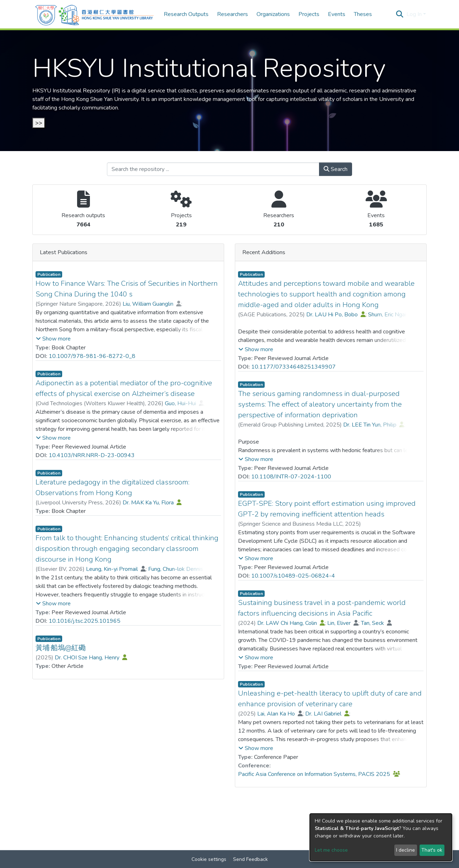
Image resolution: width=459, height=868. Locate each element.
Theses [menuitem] (363, 14)
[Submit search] (400, 14)
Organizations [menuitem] (273, 14)
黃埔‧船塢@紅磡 (61, 648)
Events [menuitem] (337, 14)
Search (336, 169)
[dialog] (381, 837)
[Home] (94, 14)
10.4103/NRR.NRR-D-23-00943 (92, 455)
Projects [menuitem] (309, 14)
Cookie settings (209, 859)
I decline (406, 850)
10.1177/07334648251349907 (293, 367)
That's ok (432, 850)
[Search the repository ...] (213, 169)
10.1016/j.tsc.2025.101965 (85, 621)
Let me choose (331, 850)
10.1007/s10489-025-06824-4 (293, 576)
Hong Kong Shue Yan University (100, 99)
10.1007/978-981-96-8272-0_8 (92, 356)
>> (39, 123)
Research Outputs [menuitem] (186, 14)
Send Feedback (250, 859)
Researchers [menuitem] (233, 14)
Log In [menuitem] (414, 14)
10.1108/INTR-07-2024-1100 (291, 477)
